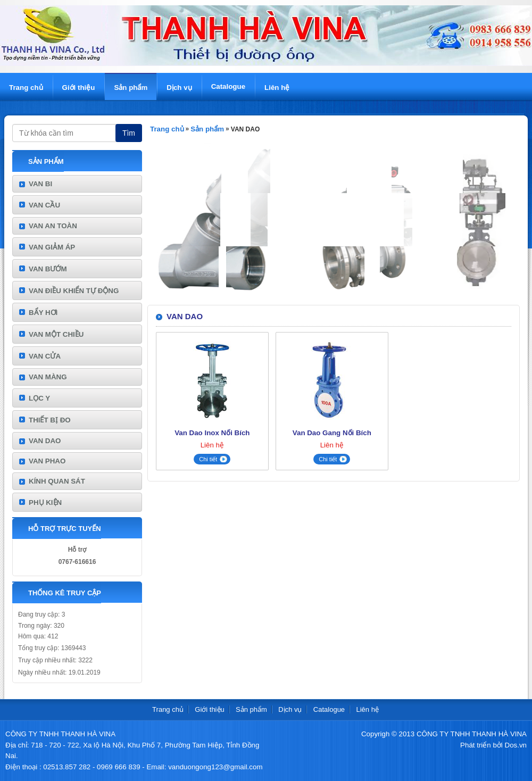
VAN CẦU (44, 205)
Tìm (129, 133)
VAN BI (40, 184)
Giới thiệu (79, 88)
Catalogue (228, 86)
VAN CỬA (45, 356)
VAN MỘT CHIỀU (56, 334)
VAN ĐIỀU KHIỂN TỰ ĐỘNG (74, 291)
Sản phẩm (131, 88)
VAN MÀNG (48, 377)
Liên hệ (277, 88)
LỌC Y (39, 398)
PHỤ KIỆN (45, 502)
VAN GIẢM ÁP (52, 247)
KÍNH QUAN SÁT (57, 481)
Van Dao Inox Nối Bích (212, 433)
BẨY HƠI (43, 313)
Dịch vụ (179, 88)
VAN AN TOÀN (53, 226)
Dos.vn (516, 745)
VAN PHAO (47, 461)
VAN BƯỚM (48, 269)
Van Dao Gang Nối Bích (332, 433)
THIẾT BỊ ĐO (50, 420)
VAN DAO (45, 441)
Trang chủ (26, 88)
